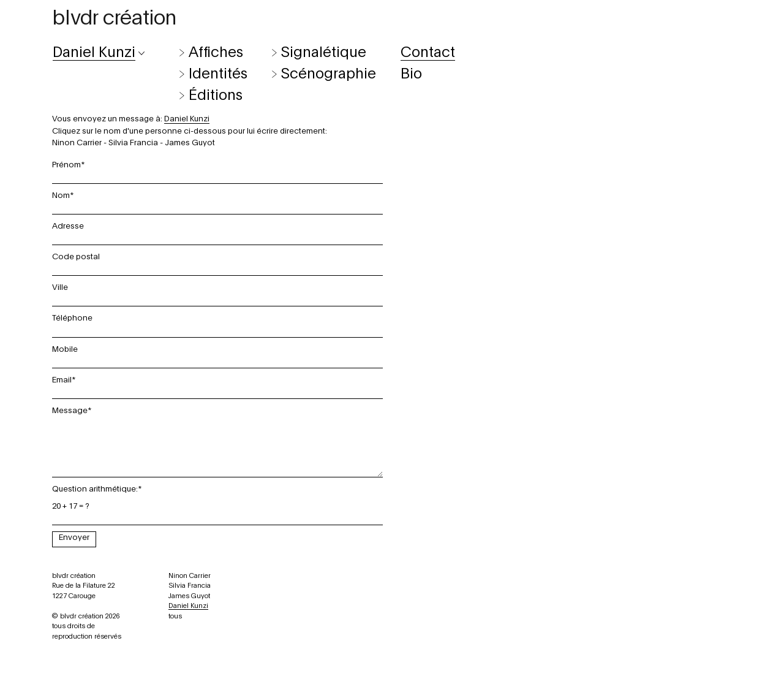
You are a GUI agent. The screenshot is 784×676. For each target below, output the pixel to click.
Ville (60, 287)
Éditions (216, 96)
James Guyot (190, 143)
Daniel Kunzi (188, 606)
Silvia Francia (133, 143)
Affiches (216, 53)
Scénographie (329, 74)
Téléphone (72, 318)
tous (175, 616)
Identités (218, 74)
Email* (64, 380)
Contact (428, 53)
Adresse (68, 226)
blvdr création (114, 18)
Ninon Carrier (77, 143)
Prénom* (69, 165)
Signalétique (324, 53)
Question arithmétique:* (97, 489)
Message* (72, 411)
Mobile (65, 349)
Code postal (76, 257)
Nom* (63, 196)
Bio (411, 74)
